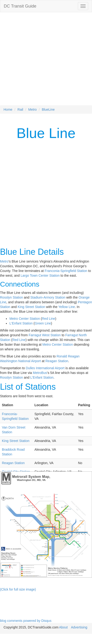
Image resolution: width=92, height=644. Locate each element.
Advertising (79, 627)
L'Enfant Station (21, 323)
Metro (33, 109)
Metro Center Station (25, 319)
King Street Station (31, 307)
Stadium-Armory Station (48, 297)
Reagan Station (57, 361)
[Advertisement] (44, 61)
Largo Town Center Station (40, 275)
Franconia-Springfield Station (66, 271)
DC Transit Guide (20, 6)
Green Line (43, 323)
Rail (20, 109)
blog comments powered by (26, 621)
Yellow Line (67, 307)
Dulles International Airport (45, 368)
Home (8, 109)
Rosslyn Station (11, 297)
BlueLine (48, 109)
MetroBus (40, 373)
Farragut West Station (45, 335)
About (63, 627)
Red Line (49, 319)
